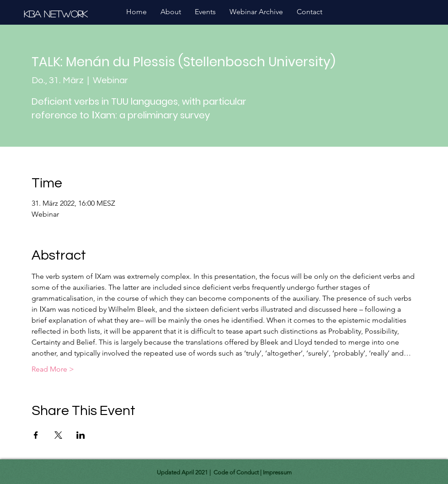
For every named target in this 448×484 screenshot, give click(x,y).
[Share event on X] (58, 435)
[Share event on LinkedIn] (81, 435)
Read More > (53, 369)
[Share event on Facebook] (36, 435)
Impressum (277, 472)
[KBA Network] (57, 13)
